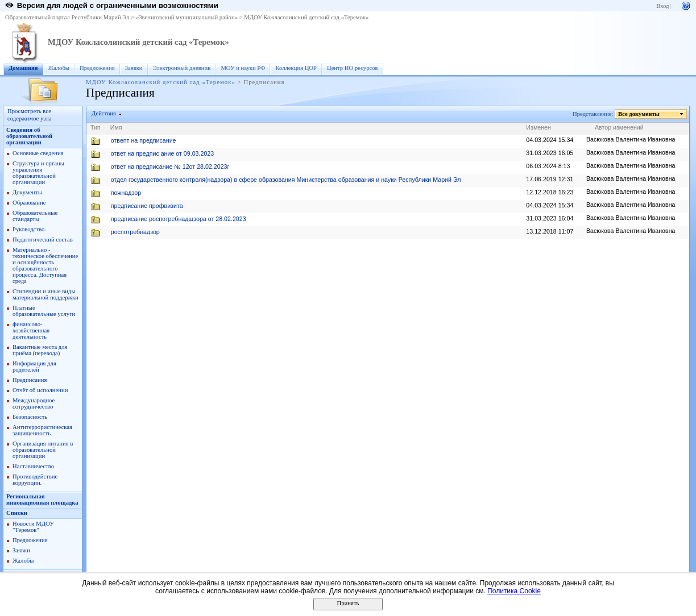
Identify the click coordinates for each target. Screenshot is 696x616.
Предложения (97, 68)
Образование (29, 203)
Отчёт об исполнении (40, 390)
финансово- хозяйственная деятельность (31, 330)
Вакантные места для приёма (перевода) (40, 350)
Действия (104, 113)
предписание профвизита (147, 206)
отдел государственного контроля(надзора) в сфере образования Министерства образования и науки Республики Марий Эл (286, 180)
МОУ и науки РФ (243, 68)
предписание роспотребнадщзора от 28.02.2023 (179, 219)
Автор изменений (619, 127)
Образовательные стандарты (35, 216)
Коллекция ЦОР (296, 68)
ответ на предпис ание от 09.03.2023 (162, 153)
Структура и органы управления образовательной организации (38, 173)
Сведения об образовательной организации (29, 136)
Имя (116, 127)
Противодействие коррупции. (35, 480)
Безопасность (30, 417)
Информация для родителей (34, 367)
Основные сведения (38, 153)
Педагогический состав (43, 240)
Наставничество (33, 466)
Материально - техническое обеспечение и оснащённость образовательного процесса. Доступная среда (45, 265)
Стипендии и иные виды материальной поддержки (45, 294)
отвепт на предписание (144, 140)
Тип (96, 127)
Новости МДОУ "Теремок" (33, 527)
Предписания (30, 380)
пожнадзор (126, 193)
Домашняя (23, 68)
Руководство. (29, 229)
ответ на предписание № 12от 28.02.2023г (170, 167)
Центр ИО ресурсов (353, 68)
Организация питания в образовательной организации (43, 450)
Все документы (639, 114)
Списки (17, 513)
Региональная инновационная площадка (42, 500)
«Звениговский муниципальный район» (187, 17)
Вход (662, 6)
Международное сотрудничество (34, 403)
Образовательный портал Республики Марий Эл (67, 17)
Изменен (538, 127)
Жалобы (59, 68)
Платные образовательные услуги (44, 311)
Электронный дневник (182, 68)
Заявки (134, 68)
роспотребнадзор (135, 232)
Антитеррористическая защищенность (42, 430)
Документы (27, 192)
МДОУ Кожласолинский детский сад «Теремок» (306, 17)
